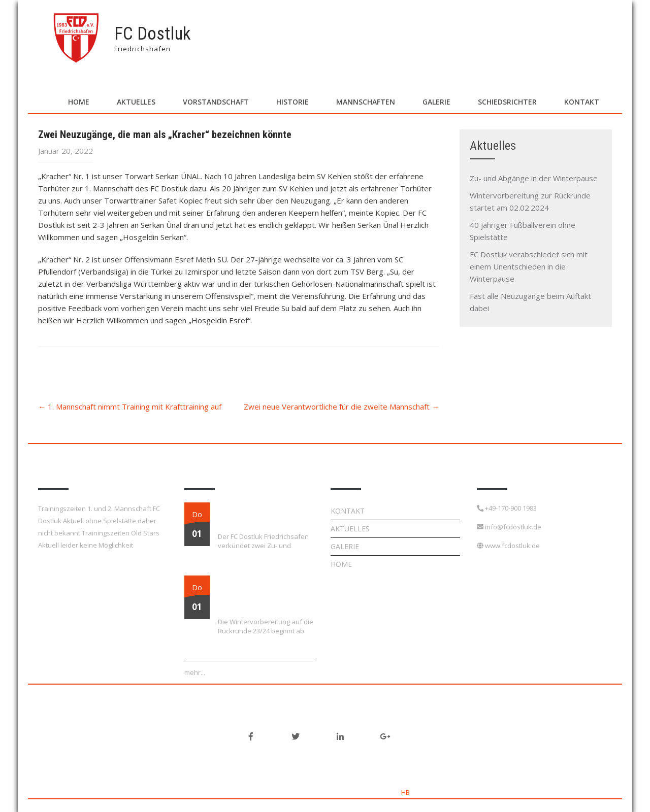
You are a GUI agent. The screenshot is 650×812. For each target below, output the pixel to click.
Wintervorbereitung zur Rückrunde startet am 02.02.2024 (251, 594)
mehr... (195, 672)
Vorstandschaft (216, 102)
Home (79, 102)
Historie (292, 102)
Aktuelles (136, 102)
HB (405, 792)
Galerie (436, 102)
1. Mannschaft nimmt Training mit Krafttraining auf (130, 407)
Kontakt (582, 102)
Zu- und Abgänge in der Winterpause (534, 178)
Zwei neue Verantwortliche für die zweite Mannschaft (342, 407)
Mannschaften (366, 102)
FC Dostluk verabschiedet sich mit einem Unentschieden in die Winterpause (529, 266)
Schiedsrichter (507, 102)
